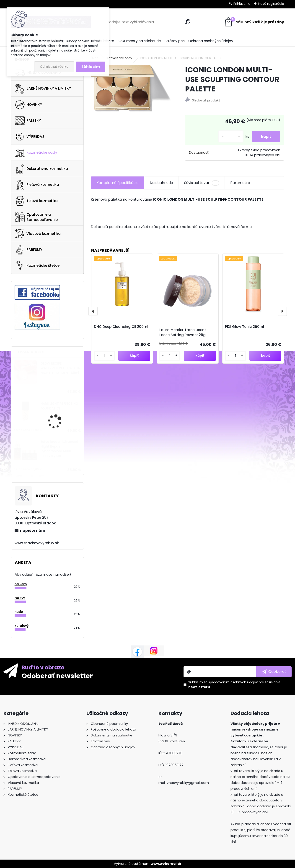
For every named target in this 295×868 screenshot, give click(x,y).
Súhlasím (91, 67)
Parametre (240, 183)
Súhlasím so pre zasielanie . (234, 685)
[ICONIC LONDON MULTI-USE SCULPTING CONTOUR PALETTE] (131, 88)
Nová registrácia (271, 4)
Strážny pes (175, 41)
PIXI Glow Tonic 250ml (245, 327)
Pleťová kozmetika (37, 185)
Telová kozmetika (36, 201)
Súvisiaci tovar (202, 183)
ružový (20, 598)
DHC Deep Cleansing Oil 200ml (121, 327)
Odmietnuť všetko (54, 67)
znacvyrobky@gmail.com (188, 783)
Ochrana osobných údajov (211, 41)
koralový (22, 626)
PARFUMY (29, 250)
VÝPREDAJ (30, 137)
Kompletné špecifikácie (118, 183)
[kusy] (231, 136)
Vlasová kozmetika (38, 234)
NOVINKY (28, 105)
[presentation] (93, 311)
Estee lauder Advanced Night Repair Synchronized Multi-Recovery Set (59, 449)
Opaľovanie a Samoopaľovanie (36, 217)
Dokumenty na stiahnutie (139, 41)
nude (19, 612)
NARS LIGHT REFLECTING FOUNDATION (59, 406)
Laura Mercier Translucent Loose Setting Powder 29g (183, 332)
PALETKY (28, 121)
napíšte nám (33, 530)
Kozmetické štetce (37, 266)
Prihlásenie (242, 4)
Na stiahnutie (161, 183)
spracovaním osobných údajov (233, 682)
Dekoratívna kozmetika (41, 169)
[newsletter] (274, 672)
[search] (188, 22)
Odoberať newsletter (57, 676)
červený (21, 584)
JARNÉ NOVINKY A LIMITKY (43, 89)
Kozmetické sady (36, 153)
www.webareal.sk (166, 864)
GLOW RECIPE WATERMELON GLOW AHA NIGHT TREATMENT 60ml (60, 368)
